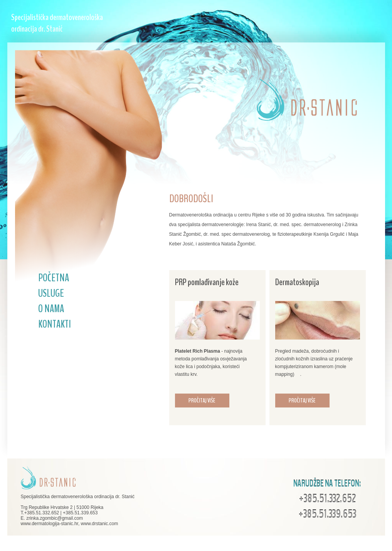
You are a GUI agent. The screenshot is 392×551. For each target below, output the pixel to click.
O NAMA (51, 309)
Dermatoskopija (297, 282)
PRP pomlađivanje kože (207, 282)
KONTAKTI (55, 324)
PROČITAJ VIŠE (202, 401)
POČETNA (54, 278)
